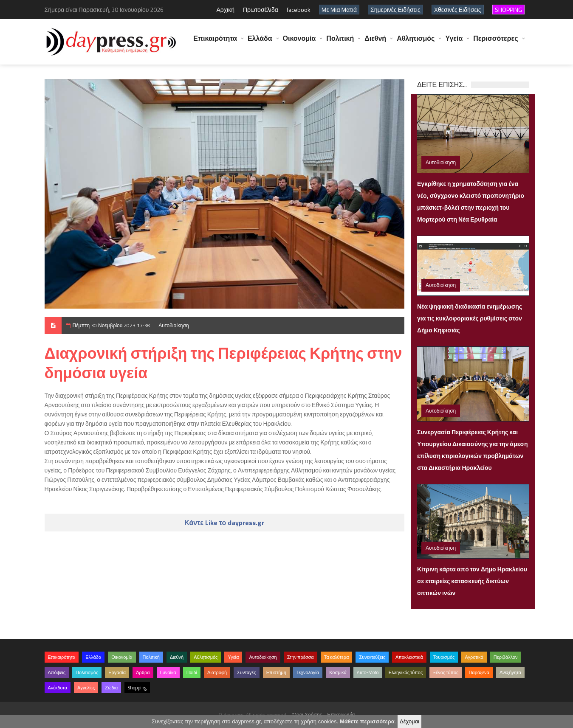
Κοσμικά (338, 672)
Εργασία (117, 672)
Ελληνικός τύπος (406, 672)
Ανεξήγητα (510, 672)
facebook (299, 10)
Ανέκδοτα (58, 688)
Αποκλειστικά (409, 657)
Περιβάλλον (506, 657)
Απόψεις (57, 672)
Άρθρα (143, 672)
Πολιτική (340, 42)
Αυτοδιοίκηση (174, 325)
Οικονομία (299, 42)
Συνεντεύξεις (372, 657)
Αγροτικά (474, 657)
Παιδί (192, 672)
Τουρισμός (444, 657)
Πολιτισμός (87, 672)
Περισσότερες (495, 42)
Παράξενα (479, 672)
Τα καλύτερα (337, 657)
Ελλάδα (260, 42)
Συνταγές (247, 672)
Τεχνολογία (308, 672)
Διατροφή (217, 672)
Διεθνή (375, 42)
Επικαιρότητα (215, 42)
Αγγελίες (86, 688)
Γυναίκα (168, 672)
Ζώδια (111, 688)
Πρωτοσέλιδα (261, 10)
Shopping (137, 688)
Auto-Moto (368, 672)
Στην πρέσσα (301, 657)
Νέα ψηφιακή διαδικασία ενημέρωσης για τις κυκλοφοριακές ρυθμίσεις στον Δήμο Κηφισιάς (470, 318)
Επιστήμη (276, 672)
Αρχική (225, 10)
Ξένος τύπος (446, 672)
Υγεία (454, 42)
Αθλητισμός (416, 42)
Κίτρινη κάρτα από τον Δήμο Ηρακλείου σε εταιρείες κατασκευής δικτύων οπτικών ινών (472, 581)
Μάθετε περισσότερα (367, 721)
